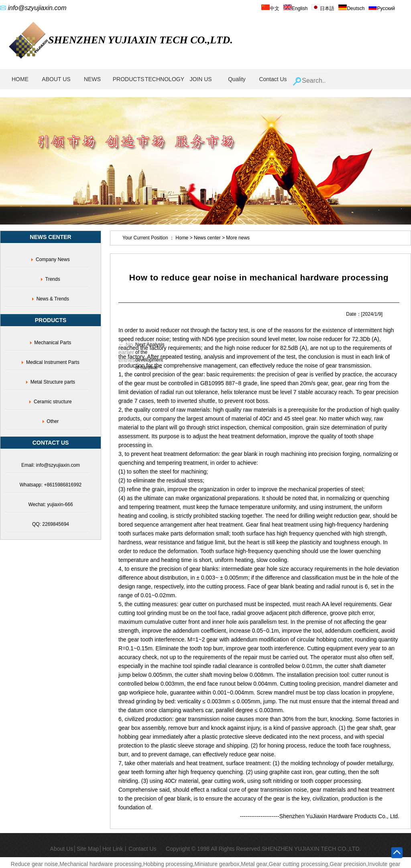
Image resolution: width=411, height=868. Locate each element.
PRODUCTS (129, 79)
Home (182, 238)
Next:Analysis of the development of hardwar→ (150, 356)
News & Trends (53, 299)
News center (208, 238)
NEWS (92, 79)
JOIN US (200, 79)
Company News (53, 259)
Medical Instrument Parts (53, 362)
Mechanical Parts (53, 343)
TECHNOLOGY (165, 79)
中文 (270, 8)
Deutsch (351, 8)
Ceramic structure (53, 402)
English (295, 8)
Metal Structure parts (53, 382)
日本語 (323, 8)
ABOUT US (56, 79)
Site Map (88, 849)
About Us (62, 849)
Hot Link (113, 849)
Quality (237, 79)
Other (53, 421)
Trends (53, 279)
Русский (382, 8)
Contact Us (273, 79)
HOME (20, 79)
